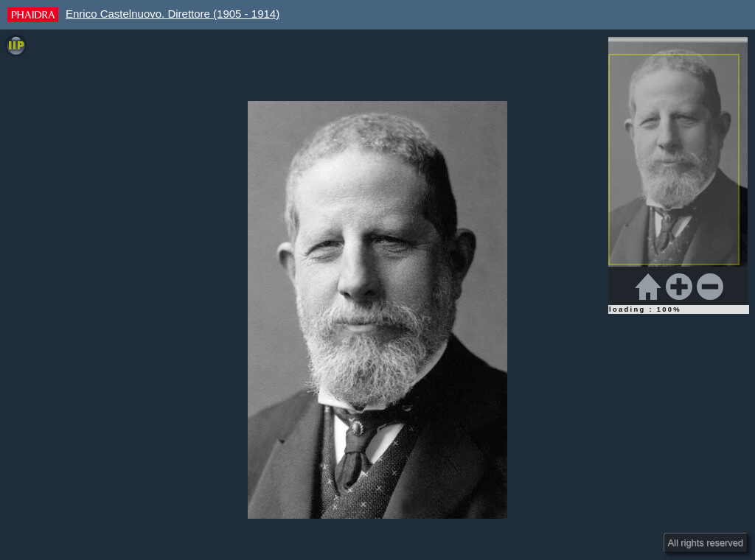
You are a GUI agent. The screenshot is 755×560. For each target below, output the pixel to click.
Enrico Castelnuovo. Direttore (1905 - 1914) (173, 14)
